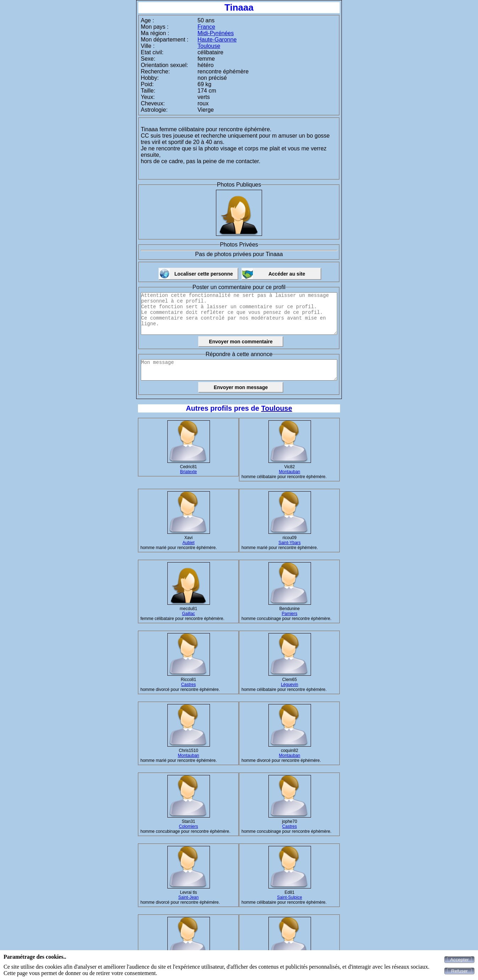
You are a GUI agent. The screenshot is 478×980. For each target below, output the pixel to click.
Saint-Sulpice (290, 897)
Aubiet (188, 543)
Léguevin (290, 685)
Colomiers (188, 826)
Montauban (289, 472)
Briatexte (188, 472)
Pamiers (289, 614)
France (206, 27)
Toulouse (209, 46)
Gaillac (188, 614)
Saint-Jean (188, 897)
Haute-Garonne (217, 40)
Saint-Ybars (290, 543)
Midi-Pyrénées (216, 33)
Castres (188, 685)
